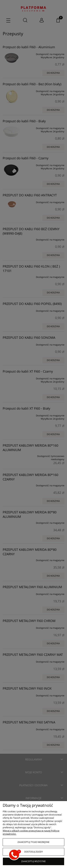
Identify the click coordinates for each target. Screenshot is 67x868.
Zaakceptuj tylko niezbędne (33, 842)
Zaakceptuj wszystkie (33, 861)
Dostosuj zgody (34, 852)
